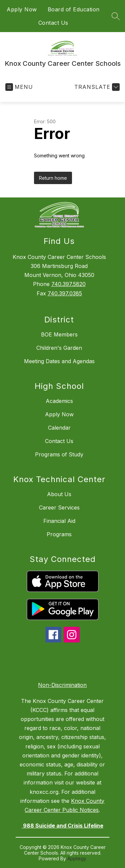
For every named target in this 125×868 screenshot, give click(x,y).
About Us (59, 494)
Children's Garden (59, 348)
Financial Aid (59, 521)
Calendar (59, 428)
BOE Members (59, 334)
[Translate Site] (96, 87)
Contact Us (53, 23)
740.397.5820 (68, 284)
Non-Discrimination (62, 685)
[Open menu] (19, 87)
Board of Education (74, 9)
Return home (53, 178)
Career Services (59, 508)
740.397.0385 (65, 293)
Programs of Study (59, 454)
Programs (59, 534)
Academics (59, 401)
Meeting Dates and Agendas (59, 361)
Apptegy (77, 858)
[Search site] (116, 16)
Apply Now (22, 9)
